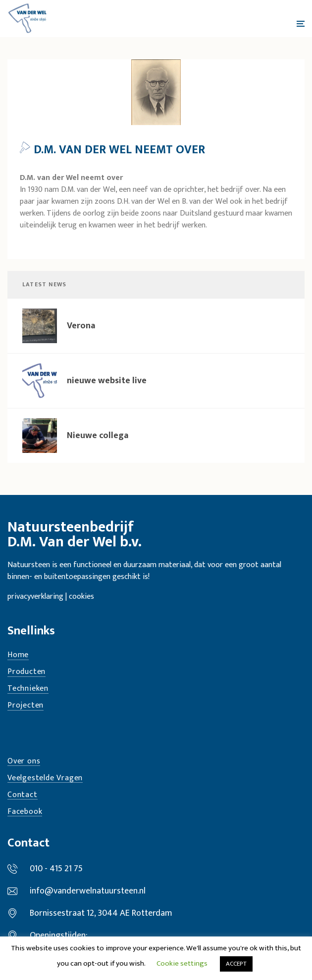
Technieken (28, 689)
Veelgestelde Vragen (45, 779)
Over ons (24, 762)
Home (18, 655)
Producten (26, 672)
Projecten (26, 706)
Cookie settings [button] (182, 963)
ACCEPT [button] (236, 964)
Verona (81, 326)
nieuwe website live (107, 381)
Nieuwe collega (98, 436)
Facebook (25, 812)
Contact (23, 795)
